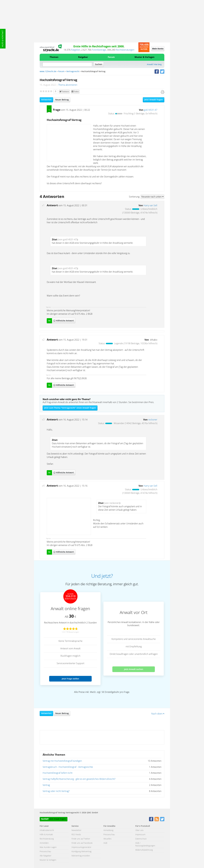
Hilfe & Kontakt (3, 39)
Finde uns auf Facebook (82, 843)
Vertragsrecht (73, 72)
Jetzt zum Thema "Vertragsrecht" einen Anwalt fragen (70, 408)
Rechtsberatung (47, 839)
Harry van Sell (150, 206)
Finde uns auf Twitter (81, 839)
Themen (54, 57)
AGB (105, 843)
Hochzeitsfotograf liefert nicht (58, 773)
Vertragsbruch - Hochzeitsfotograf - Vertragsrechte (68, 767)
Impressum (140, 835)
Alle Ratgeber (45, 856)
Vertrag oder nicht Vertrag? (56, 791)
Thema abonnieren (68, 85)
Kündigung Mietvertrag (81, 852)
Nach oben (158, 714)
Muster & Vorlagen (144, 57)
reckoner (153, 420)
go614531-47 (151, 110)
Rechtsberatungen (125, 50)
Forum (111, 57)
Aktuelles (107, 839)
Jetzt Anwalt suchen (134, 669)
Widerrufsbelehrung (144, 850)
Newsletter (76, 830)
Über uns (139, 830)
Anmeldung (108, 830)
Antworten (46, 100)
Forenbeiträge (99, 50)
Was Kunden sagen (48, 847)
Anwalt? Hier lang (154, 65)
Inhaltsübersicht (47, 830)
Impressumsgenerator (81, 847)
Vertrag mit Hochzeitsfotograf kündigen (62, 761)
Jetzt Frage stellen (70, 679)
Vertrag (46, 785)
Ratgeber (76, 50)
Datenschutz (141, 839)
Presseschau (45, 852)
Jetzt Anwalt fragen (154, 100)
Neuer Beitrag (62, 100)
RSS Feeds (76, 835)
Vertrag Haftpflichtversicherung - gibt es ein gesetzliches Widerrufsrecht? (79, 779)
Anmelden (44, 843)
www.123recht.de (48, 72)
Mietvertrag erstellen (81, 856)
